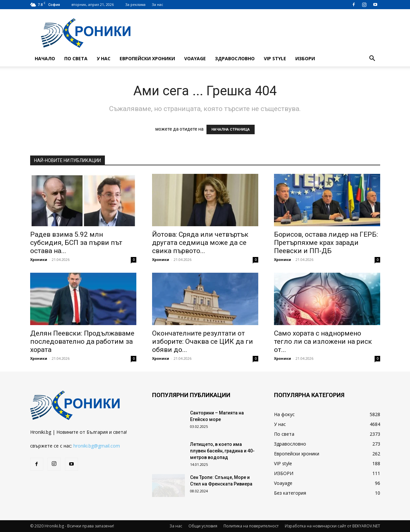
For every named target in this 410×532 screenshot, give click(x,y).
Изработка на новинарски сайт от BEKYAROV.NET (332, 526)
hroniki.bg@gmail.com (97, 446)
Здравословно (235, 58)
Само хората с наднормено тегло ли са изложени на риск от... (323, 341)
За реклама (135, 4)
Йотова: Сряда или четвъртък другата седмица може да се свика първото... (200, 243)
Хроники (39, 259)
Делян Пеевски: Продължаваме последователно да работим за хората (82, 341)
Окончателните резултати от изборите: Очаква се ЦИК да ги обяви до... (203, 341)
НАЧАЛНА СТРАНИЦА (231, 129)
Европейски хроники (147, 58)
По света (76, 58)
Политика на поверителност (251, 526)
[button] (372, 59)
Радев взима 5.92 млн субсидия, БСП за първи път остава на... (76, 243)
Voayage (195, 58)
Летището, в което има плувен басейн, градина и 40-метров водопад (222, 451)
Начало (45, 58)
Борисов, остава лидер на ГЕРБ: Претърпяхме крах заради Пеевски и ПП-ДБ (326, 243)
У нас (104, 58)
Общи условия (203, 526)
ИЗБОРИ (305, 58)
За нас (157, 4)
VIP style (275, 58)
